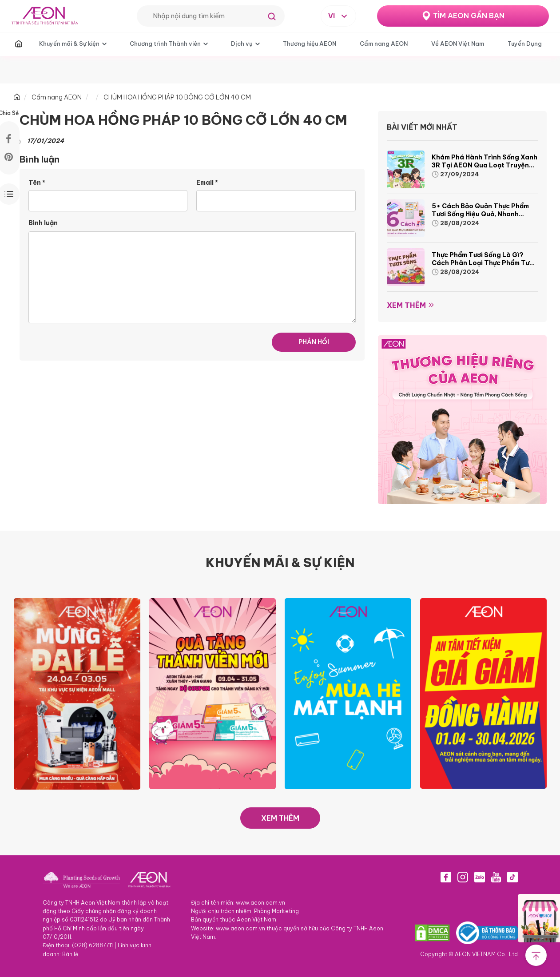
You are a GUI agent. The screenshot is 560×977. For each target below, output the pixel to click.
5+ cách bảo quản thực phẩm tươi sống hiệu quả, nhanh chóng (480, 214)
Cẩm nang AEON (384, 44)
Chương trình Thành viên (165, 44)
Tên (37, 183)
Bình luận (43, 223)
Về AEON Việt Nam (458, 44)
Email (207, 183)
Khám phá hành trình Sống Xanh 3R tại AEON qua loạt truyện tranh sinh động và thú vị (485, 165)
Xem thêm (406, 305)
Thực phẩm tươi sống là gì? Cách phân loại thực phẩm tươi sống (483, 263)
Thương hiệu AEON (310, 44)
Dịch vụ (242, 44)
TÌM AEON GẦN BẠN (469, 16)
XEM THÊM (280, 818)
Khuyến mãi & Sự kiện (69, 44)
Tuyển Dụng (525, 44)
